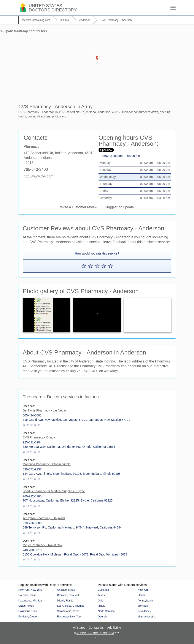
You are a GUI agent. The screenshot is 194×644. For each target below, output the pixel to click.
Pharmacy (32, 147)
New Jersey (144, 611)
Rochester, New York (69, 617)
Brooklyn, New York (68, 595)
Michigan (143, 606)
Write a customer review (79, 207)
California (103, 590)
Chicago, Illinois (66, 590)
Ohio (101, 601)
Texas (101, 595)
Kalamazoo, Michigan (31, 601)
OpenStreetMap (16, 31)
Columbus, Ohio (28, 611)
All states (79, 628)
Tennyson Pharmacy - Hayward (44, 518)
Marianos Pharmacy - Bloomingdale (47, 464)
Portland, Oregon (28, 617)
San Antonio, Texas (68, 611)
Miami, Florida (65, 601)
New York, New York (30, 590)
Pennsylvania (145, 601)
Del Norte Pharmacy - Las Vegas (45, 410)
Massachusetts (146, 617)
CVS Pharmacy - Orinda (39, 437)
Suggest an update (119, 207)
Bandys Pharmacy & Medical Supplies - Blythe (54, 491)
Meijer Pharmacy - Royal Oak (42, 545)
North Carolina (106, 611)
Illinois (101, 606)
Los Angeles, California (71, 606)
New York (143, 590)
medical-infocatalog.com (95, 633)
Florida (142, 595)
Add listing (114, 628)
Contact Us (96, 628)
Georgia (103, 617)
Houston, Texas (27, 595)
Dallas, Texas (26, 606)
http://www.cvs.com (39, 176)
